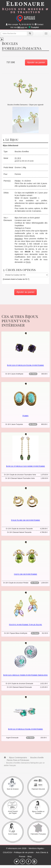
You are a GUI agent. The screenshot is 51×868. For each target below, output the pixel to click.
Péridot (18, 181)
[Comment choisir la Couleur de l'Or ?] (16, 279)
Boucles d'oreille (37, 758)
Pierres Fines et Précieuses (18, 760)
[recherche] (30, 33)
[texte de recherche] (14, 33)
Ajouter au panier (36, 62)
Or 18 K (18, 158)
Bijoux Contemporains (18, 758)
